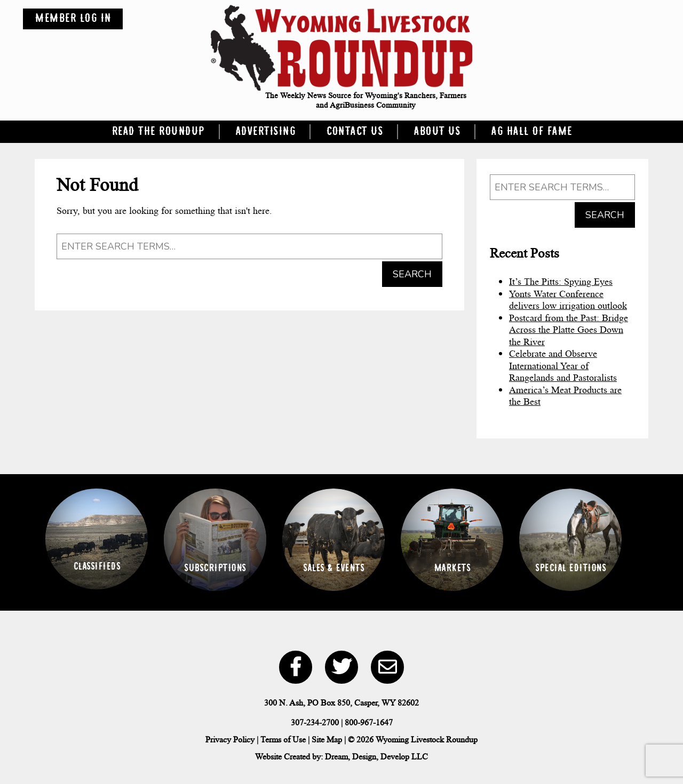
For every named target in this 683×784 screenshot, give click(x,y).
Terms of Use (283, 739)
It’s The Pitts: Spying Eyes (561, 282)
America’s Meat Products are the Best (565, 396)
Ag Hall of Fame (531, 132)
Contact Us (354, 132)
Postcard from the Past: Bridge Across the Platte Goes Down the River (569, 330)
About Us (437, 132)
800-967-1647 (369, 722)
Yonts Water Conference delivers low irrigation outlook (568, 300)
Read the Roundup (158, 132)
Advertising (265, 132)
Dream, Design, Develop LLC (376, 757)
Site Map (327, 739)
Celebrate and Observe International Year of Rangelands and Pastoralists (563, 366)
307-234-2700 (315, 722)
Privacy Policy (230, 739)
